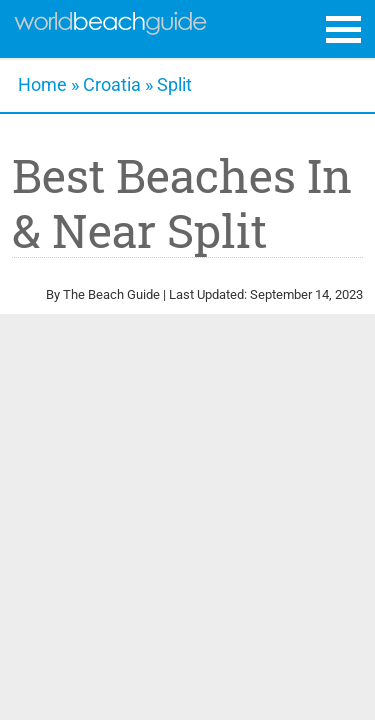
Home (42, 85)
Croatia (112, 85)
